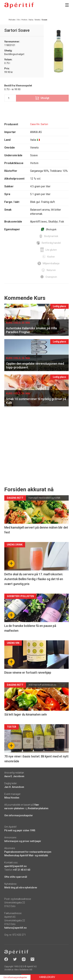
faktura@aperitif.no (15, 928)
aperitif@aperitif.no (15, 866)
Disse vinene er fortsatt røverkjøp (28, 673)
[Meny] (67, 5)
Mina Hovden (12, 798)
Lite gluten (51, 250)
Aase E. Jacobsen (14, 776)
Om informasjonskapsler (19, 815)
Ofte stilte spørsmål (16, 877)
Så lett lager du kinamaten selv (26, 714)
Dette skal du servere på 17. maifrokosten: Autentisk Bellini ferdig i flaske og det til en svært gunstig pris (34, 579)
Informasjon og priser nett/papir (23, 841)
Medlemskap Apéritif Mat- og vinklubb (26, 855)
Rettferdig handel (51, 243)
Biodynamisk (51, 236)
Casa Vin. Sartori (39, 124)
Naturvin (51, 270)
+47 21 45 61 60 (22, 870)
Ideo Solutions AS (23, 970)
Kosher (51, 257)
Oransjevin (51, 277)
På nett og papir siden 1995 (20, 830)
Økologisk (51, 229)
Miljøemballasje (51, 263)
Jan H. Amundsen (14, 787)
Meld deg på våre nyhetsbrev (21, 888)
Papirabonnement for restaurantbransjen (28, 852)
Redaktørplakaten (38, 808)
